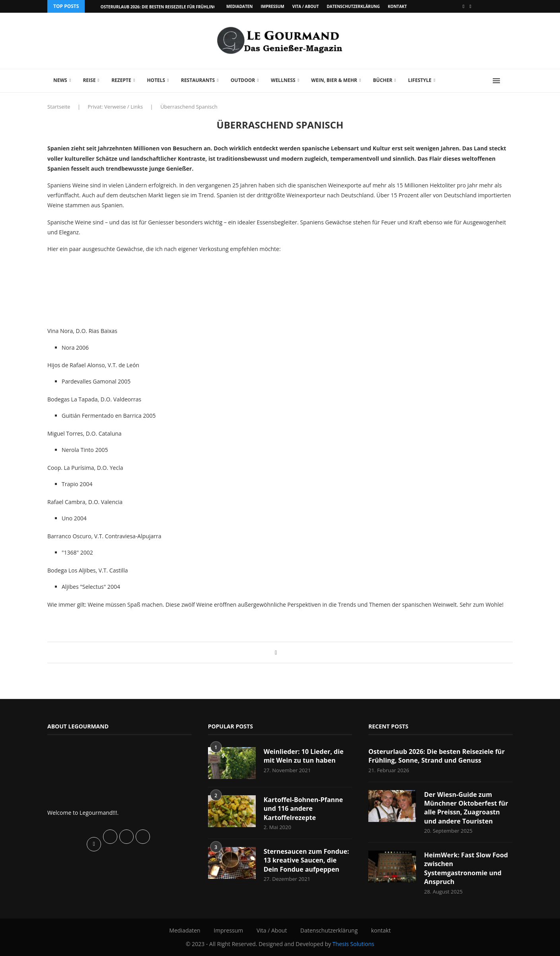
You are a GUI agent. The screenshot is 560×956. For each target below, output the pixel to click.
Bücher (383, 80)
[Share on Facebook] (276, 652)
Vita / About (306, 6)
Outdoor (243, 80)
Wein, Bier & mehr (334, 80)
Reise (89, 80)
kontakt (397, 6)
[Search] (509, 81)
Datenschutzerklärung (353, 6)
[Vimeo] (471, 6)
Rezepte (121, 80)
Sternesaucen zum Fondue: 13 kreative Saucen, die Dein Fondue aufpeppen (306, 860)
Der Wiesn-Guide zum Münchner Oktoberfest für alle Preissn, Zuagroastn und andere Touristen (466, 808)
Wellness (283, 80)
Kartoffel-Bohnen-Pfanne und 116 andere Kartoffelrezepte (303, 809)
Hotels (156, 80)
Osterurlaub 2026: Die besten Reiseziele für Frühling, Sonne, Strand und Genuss (437, 756)
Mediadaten (239, 6)
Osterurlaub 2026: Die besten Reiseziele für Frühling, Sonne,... (169, 7)
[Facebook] (463, 6)
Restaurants (198, 80)
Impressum (272, 6)
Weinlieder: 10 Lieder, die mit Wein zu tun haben (304, 756)
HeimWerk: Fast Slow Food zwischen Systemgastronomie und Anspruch (466, 868)
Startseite (59, 107)
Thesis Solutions (353, 944)
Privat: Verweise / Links (116, 107)
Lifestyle (420, 80)
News (60, 80)
